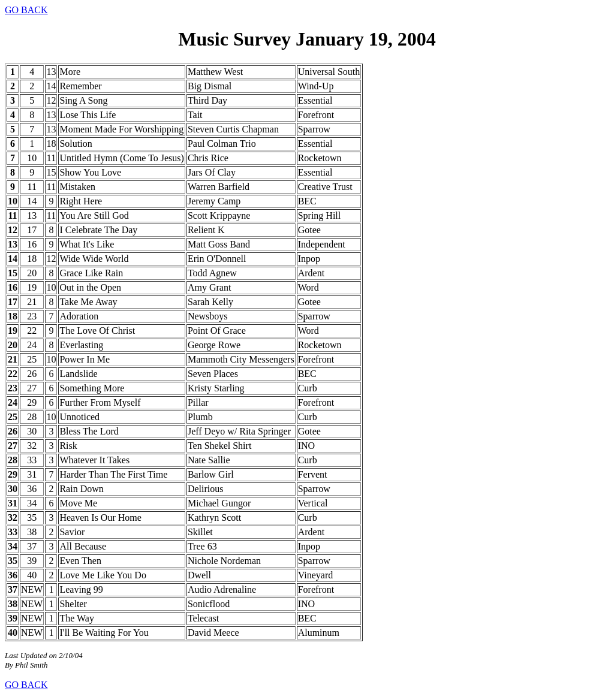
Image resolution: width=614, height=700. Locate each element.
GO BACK (26, 10)
